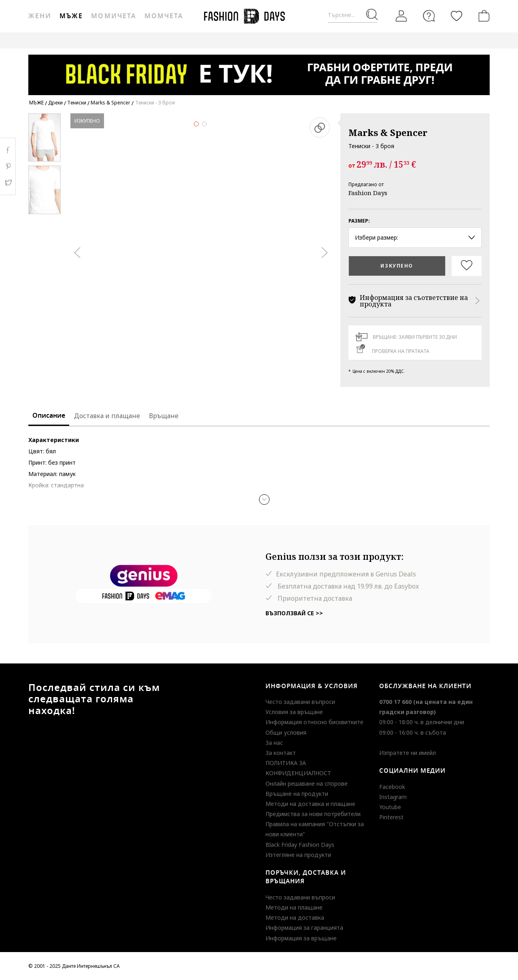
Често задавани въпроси (300, 702)
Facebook (392, 787)
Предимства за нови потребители (313, 814)
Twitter (8, 183)
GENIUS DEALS (325, 40)
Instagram (393, 797)
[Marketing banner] (259, 71)
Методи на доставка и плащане (310, 804)
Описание (49, 416)
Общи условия (286, 732)
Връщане (164, 416)
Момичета (114, 16)
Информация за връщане (301, 938)
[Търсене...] (353, 15)
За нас (274, 743)
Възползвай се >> (294, 613)
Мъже (71, 16)
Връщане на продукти (297, 794)
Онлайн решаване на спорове (307, 783)
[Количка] (482, 16)
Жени (40, 16)
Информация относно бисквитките (314, 722)
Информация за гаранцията (304, 928)
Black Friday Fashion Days (300, 845)
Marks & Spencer (388, 132)
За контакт (281, 753)
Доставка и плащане (107, 416)
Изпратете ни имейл (408, 753)
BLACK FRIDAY (418, 40)
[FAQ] (429, 16)
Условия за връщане (294, 712)
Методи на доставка (295, 917)
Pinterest (391, 817)
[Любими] (456, 16)
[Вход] (401, 16)
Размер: (359, 221)
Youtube (390, 807)
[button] (264, 500)
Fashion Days (368, 193)
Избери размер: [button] (415, 237)
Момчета (164, 16)
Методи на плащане (294, 907)
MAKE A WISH (372, 40)
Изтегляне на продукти (298, 855)
